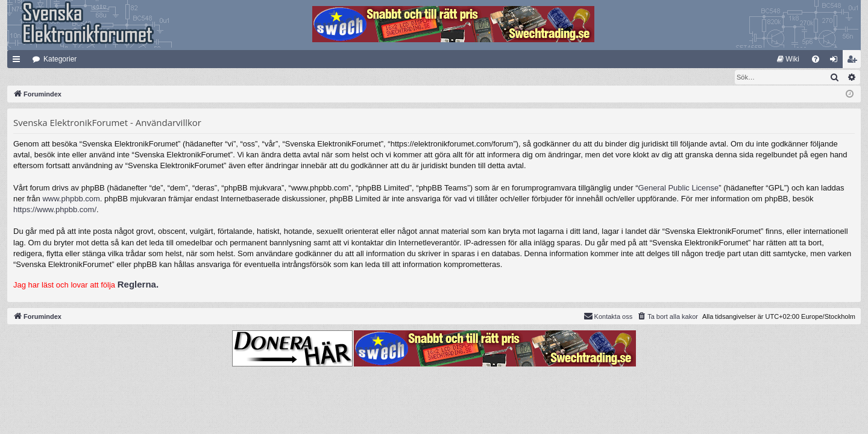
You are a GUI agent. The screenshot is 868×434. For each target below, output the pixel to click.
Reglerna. (138, 285)
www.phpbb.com (71, 199)
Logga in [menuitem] (836, 61)
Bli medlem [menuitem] (854, 61)
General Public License (679, 188)
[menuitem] (788, 59)
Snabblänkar (19, 61)
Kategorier (60, 59)
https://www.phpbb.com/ (55, 210)
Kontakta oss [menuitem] (608, 316)
